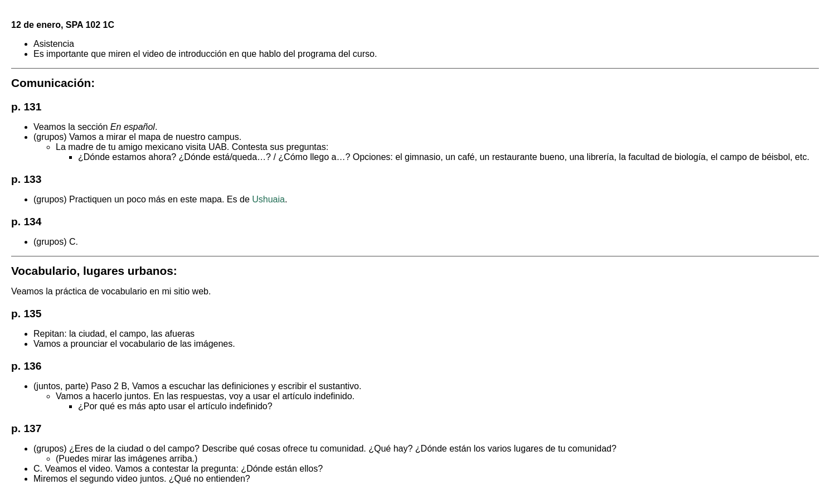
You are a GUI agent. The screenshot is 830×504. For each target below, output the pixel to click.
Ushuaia (268, 199)
